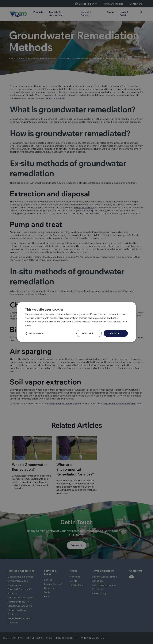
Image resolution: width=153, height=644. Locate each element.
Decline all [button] (89, 333)
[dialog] (76, 322)
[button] (35, 333)
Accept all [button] (116, 333)
